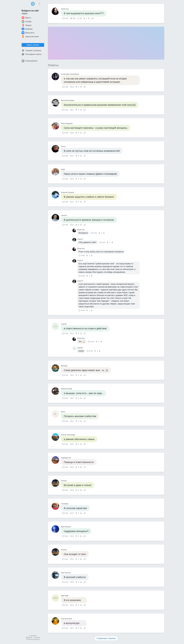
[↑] (85, 18)
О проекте (33, 636)
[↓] (89, 18)
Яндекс (27, 25)
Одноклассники (30, 36)
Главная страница (31, 51)
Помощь (37, 637)
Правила (29, 637)
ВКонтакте (28, 33)
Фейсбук (27, 29)
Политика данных (33, 639)
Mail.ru (26, 18)
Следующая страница (106, 638)
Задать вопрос (33, 45)
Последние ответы (32, 54)
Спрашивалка (30, 61)
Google (27, 21)
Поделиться (93, 18)
